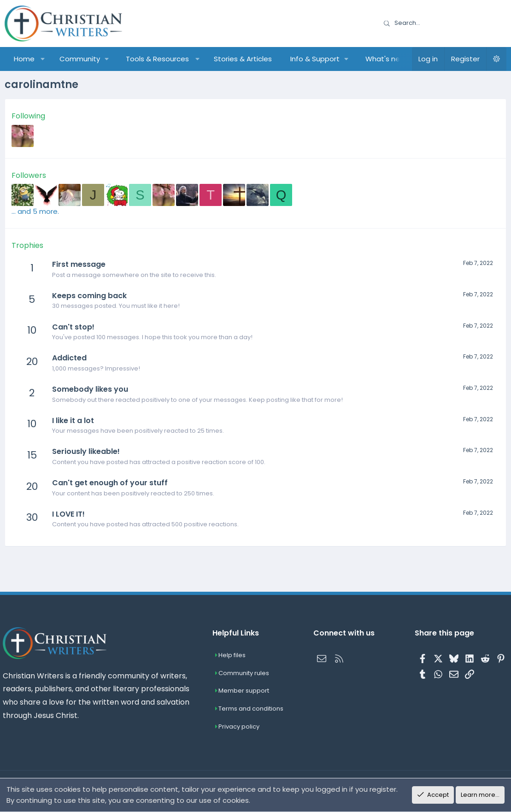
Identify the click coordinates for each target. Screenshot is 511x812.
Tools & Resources (157, 59)
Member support (245, 691)
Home (24, 59)
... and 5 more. (35, 211)
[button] (43, 59)
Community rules (245, 673)
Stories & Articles (243, 59)
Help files (233, 655)
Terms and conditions (252, 709)
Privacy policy (240, 727)
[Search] (442, 24)
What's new (385, 59)
